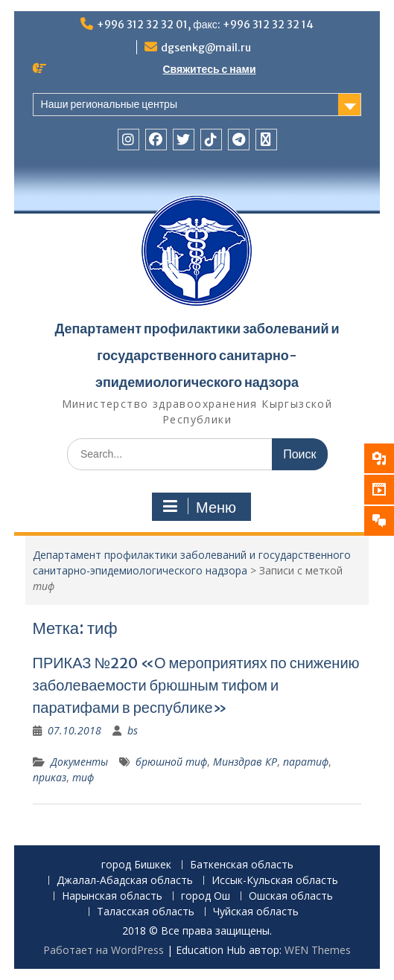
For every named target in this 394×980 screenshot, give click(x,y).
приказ (50, 777)
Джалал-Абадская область (125, 881)
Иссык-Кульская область (275, 881)
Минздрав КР (245, 762)
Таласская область (146, 912)
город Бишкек (136, 865)
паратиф (306, 762)
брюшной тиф (171, 762)
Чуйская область (256, 912)
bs (133, 730)
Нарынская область (112, 896)
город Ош (206, 896)
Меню (200, 507)
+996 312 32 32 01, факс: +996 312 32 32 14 (205, 25)
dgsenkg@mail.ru (206, 48)
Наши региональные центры (109, 104)
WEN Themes (318, 950)
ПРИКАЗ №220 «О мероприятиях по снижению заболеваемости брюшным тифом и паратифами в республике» (196, 685)
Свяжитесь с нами (209, 69)
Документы (79, 762)
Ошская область (291, 896)
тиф (83, 777)
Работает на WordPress (104, 950)
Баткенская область (242, 865)
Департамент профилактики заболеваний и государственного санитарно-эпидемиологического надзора (197, 355)
